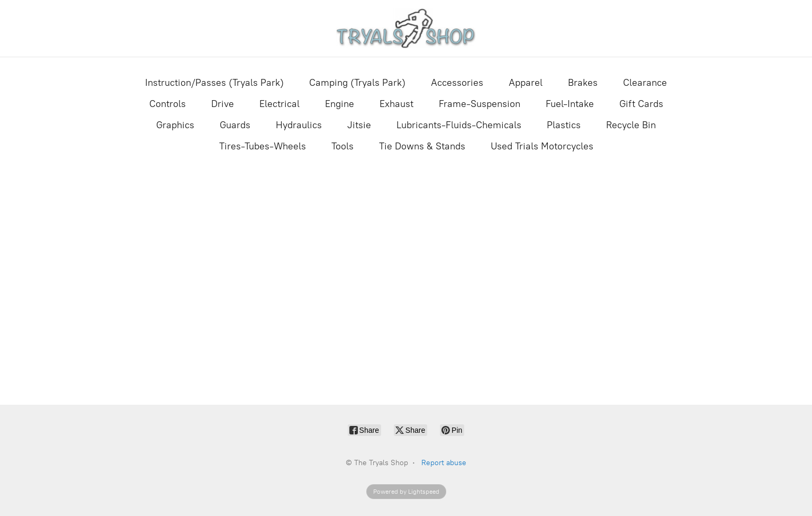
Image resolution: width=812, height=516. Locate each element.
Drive (223, 104)
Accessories (457, 83)
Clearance (645, 83)
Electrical (279, 104)
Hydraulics (299, 125)
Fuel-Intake (570, 104)
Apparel (526, 83)
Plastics (564, 125)
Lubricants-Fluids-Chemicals (459, 125)
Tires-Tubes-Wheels (263, 146)
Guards (235, 125)
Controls (168, 104)
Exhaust (396, 104)
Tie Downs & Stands (422, 146)
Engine (340, 104)
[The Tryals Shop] (406, 28)
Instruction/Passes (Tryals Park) (214, 83)
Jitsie (359, 125)
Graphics (175, 125)
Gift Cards (641, 104)
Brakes (583, 83)
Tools (342, 146)
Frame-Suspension (480, 104)
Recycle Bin (631, 125)
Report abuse (444, 463)
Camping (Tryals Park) (357, 83)
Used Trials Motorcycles (542, 146)
